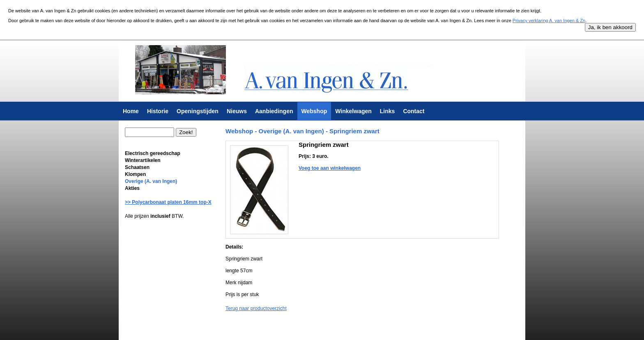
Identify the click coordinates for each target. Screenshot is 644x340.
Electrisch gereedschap (153, 153)
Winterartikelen (143, 160)
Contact (414, 111)
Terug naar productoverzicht (256, 308)
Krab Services (349, 329)
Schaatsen (137, 167)
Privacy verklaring (295, 329)
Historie (158, 111)
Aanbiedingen (274, 111)
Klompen (135, 174)
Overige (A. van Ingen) (151, 181)
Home (131, 111)
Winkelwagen (353, 111)
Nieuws (237, 111)
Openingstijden (198, 111)
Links (388, 111)
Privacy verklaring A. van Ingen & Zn (549, 21)
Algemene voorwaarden (249, 329)
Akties (132, 188)
